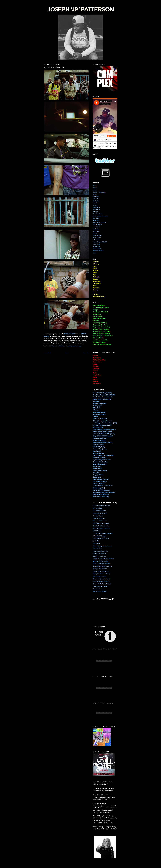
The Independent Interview (101, 506)
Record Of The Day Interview (102, 584)
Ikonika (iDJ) (97, 477)
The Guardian (97, 549)
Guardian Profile (98, 516)
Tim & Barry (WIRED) (100, 481)
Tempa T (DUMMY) (99, 484)
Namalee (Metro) (98, 445)
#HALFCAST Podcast (99, 536)
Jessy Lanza (96, 207)
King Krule (96, 199)
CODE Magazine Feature (101, 586)
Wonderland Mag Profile (100, 551)
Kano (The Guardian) (99, 458)
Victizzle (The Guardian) (100, 462)
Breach (95, 203)
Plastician (96, 197)
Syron (95, 253)
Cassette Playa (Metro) (100, 449)
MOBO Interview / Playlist (101, 523)
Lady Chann (96, 227)
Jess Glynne (96, 210)
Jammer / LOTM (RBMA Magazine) (104, 434)
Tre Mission (96, 244)
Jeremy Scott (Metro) (99, 440)
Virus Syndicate (98, 214)
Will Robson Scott (70, 334)
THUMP (95, 417)
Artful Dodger (97, 248)
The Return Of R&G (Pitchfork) (102, 393)
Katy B (95, 190)
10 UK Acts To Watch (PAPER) (102, 425)
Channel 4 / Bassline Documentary (104, 559)
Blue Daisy (96, 218)
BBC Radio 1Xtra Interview (101, 526)
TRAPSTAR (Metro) (99, 447)
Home (67, 353)
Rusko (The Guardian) (100, 464)
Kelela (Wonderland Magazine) (103, 421)
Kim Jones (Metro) (99, 453)
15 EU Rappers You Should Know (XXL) (105, 423)
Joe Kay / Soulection (99, 192)
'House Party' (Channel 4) (101, 571)
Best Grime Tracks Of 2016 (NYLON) (104, 395)
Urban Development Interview (102, 546)
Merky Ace (96, 229)
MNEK (95, 233)
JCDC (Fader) (97, 466)
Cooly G (95, 205)
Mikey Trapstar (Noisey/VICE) (102, 432)
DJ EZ (95, 186)
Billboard (96, 410)
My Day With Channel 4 (100, 592)
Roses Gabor (97, 238)
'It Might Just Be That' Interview (103, 533)
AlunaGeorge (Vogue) (100, 404)
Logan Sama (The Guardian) (102, 460)
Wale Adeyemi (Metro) (100, 438)
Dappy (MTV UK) (98, 475)
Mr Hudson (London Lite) (101, 497)
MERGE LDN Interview (100, 569)
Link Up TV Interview (99, 556)
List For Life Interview (100, 554)
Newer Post (47, 353)
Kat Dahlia (96, 220)
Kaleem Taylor (97, 225)
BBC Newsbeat (97, 508)
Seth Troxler (97, 240)
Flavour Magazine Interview (102, 579)
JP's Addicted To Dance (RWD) (102, 566)
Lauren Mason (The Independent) (103, 455)
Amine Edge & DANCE (100, 242)
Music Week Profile (99, 518)
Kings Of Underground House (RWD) (104, 430)
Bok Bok (95, 188)
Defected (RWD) (98, 427)
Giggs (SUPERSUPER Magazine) (103, 436)
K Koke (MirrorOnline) (100, 471)
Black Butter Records (99, 223)
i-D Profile (96, 541)
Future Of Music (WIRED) (101, 479)
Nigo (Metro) (97, 451)
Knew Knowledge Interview (101, 564)
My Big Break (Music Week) (101, 574)
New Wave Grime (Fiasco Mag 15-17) (104, 492)
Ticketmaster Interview (100, 521)
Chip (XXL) (96, 473)
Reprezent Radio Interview (101, 528)
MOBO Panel (97, 531)
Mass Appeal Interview (100, 513)
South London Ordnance (100, 216)
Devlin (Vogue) (97, 406)
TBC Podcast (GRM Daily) (101, 538)
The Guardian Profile (99, 511)
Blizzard (95, 212)
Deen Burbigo (97, 235)
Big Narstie (96, 201)
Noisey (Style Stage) (99, 414)
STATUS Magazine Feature (101, 581)
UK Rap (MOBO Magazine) (101, 490)
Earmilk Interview (98, 589)
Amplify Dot (96, 246)
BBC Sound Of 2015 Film (100, 561)
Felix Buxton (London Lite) (101, 495)
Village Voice (97, 408)
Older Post (86, 353)
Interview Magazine (99, 412)
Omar (95, 194)
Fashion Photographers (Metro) (103, 443)
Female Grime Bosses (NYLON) (102, 397)
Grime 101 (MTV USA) (100, 419)
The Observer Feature (100, 576)
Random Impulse (98, 251)
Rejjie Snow (96, 231)
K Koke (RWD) (97, 468)
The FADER (96, 544)
